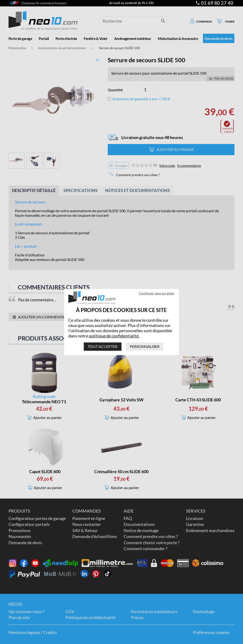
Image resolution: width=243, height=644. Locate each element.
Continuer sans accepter (157, 293)
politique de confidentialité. (114, 336)
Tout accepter (103, 346)
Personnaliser (145, 346)
